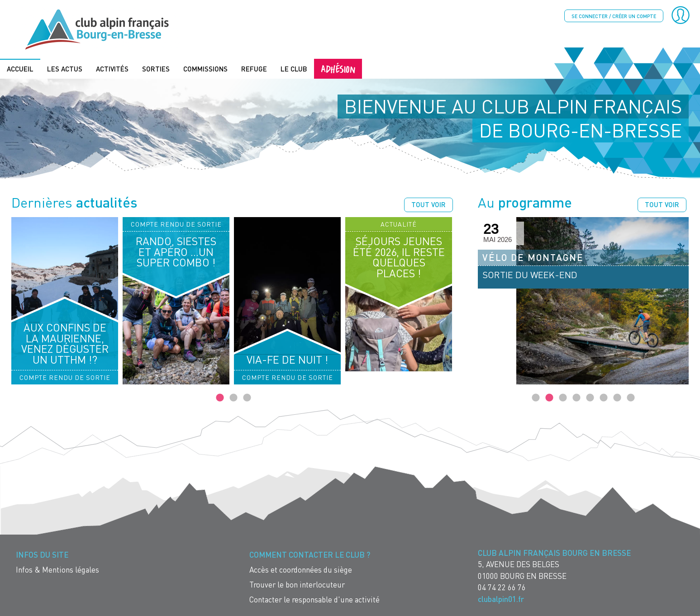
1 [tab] (220, 398)
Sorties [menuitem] (156, 69)
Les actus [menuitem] (65, 69)
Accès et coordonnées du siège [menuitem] (301, 570)
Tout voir (429, 204)
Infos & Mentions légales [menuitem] (57, 570)
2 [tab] (233, 398)
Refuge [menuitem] (254, 69)
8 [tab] (631, 398)
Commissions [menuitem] (205, 69)
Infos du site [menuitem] (42, 555)
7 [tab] (617, 398)
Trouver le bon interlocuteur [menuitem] (297, 585)
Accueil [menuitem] (20, 69)
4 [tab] (576, 398)
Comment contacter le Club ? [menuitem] (310, 555)
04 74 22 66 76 (502, 587)
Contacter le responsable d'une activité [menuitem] (314, 599)
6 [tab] (604, 398)
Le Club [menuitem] (294, 69)
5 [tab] (590, 398)
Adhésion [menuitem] (338, 69)
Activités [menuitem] (112, 69)
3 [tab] (247, 398)
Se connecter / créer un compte (614, 16)
